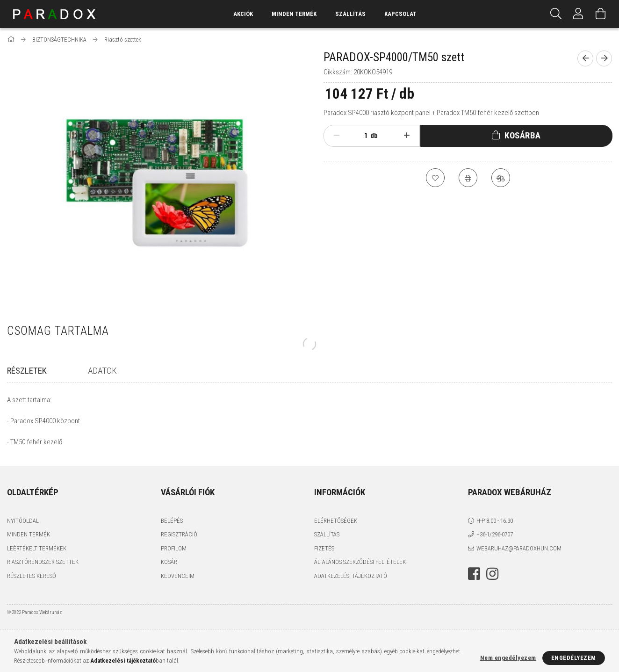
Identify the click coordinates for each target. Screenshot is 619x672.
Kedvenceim (178, 576)
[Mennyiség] (361, 136)
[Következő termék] (604, 58)
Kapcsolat (400, 14)
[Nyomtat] (468, 178)
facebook (474, 574)
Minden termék (29, 534)
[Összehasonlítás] (501, 178)
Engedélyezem (574, 658)
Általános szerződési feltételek (360, 562)
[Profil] (578, 14)
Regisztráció (179, 534)
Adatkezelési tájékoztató (351, 576)
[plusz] (407, 136)
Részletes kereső (32, 576)
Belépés (172, 521)
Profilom (174, 548)
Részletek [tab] (27, 371)
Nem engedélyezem (508, 658)
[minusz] (336, 136)
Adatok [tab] (102, 371)
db (374, 136)
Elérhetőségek (336, 521)
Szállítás (350, 14)
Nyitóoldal (23, 521)
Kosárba (523, 135)
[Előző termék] (585, 58)
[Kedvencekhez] (435, 178)
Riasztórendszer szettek (43, 562)
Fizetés (324, 548)
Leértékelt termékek (37, 548)
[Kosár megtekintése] (601, 14)
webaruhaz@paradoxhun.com (519, 548)
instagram (492, 574)
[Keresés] (556, 14)
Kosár (169, 562)
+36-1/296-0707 (495, 534)
